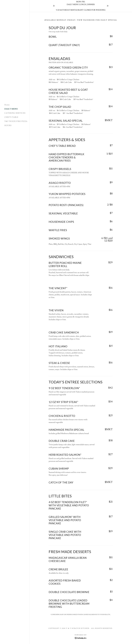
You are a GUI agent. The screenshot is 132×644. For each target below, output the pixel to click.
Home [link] (7, 105)
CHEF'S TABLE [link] (11, 117)
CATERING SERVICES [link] (15, 113)
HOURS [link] (8, 125)
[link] (15, 48)
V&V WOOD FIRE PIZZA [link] (16, 121)
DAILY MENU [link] (11, 109)
